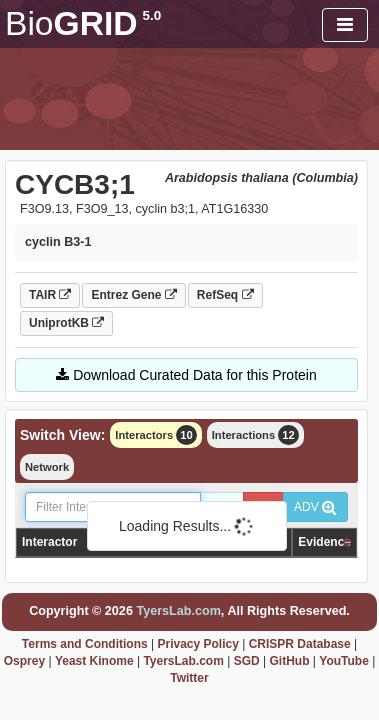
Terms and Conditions (85, 644)
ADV (315, 507)
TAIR (50, 295)
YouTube (344, 661)
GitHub (289, 661)
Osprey (24, 661)
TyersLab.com (178, 611)
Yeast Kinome (94, 661)
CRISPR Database (300, 644)
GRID (83, 23)
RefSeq (225, 295)
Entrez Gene (133, 295)
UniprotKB (66, 323)
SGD (247, 661)
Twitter (189, 678)
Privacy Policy (197, 644)
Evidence (324, 542)
